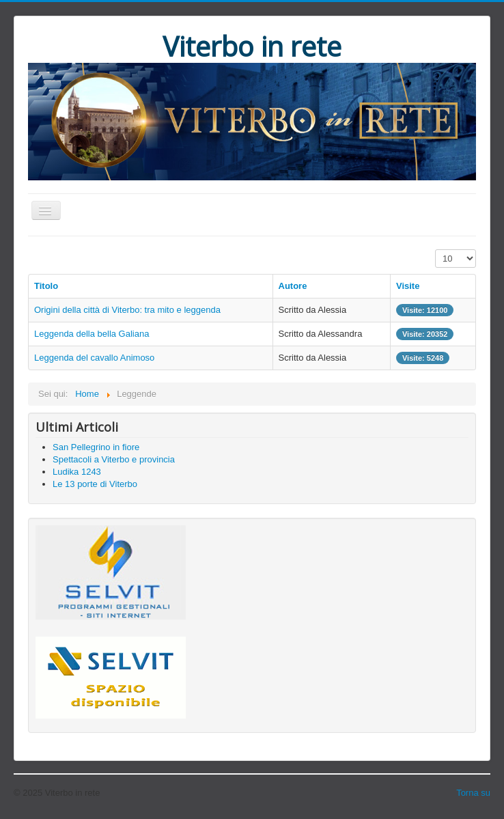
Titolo (46, 286)
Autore (293, 286)
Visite (408, 286)
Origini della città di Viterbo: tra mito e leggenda (127, 310)
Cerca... (28, 419)
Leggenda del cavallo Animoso (94, 358)
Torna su (473, 793)
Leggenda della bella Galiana (92, 334)
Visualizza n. (435, 250)
